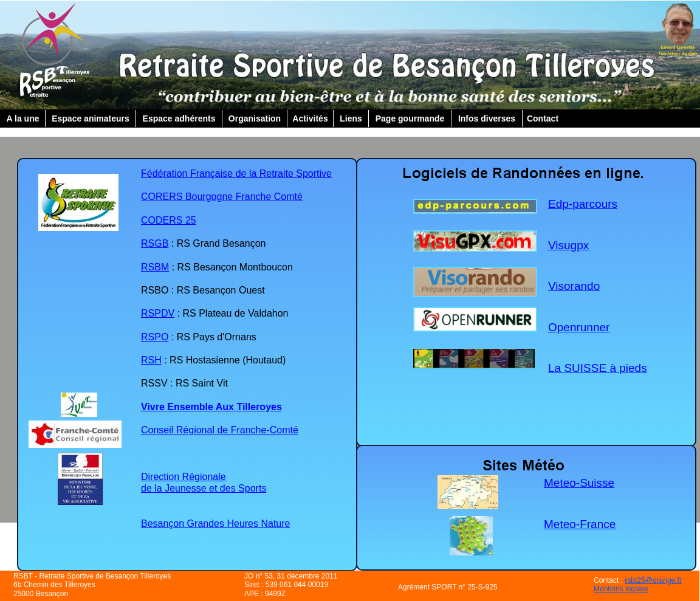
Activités (310, 118)
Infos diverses (487, 118)
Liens (351, 118)
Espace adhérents (179, 118)
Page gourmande (410, 118)
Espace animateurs (91, 118)
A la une (23, 118)
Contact (543, 118)
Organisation (255, 118)
